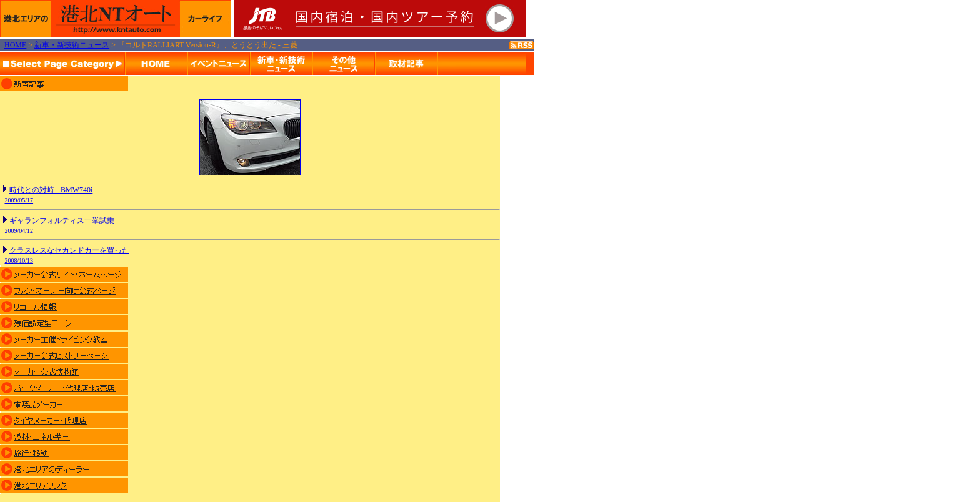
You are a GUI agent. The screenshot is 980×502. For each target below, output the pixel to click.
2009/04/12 (19, 231)
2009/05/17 (19, 200)
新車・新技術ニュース (72, 45)
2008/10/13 (19, 261)
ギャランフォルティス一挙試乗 (62, 220)
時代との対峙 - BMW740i (51, 190)
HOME (15, 45)
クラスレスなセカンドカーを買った (69, 250)
